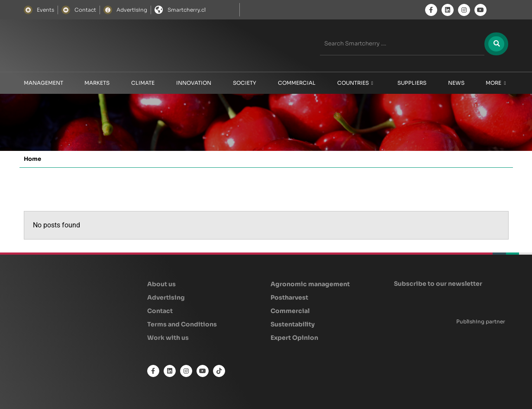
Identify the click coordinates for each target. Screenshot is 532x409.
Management (44, 83)
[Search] (496, 44)
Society (245, 83)
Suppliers (412, 83)
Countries (355, 83)
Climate (143, 83)
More (496, 83)
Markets (97, 83)
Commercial (297, 83)
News (456, 83)
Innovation (194, 83)
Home (32, 159)
